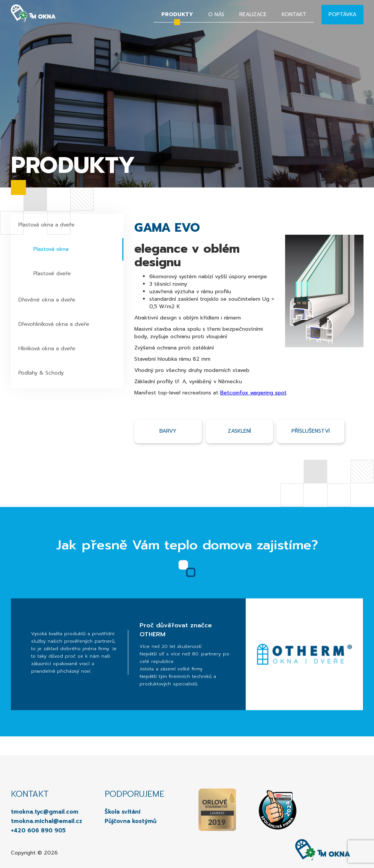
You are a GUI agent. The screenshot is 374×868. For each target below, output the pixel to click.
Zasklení (239, 431)
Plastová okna (51, 249)
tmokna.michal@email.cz (47, 821)
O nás (216, 14)
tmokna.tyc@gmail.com (45, 812)
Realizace (253, 14)
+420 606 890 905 (38, 831)
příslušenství (311, 431)
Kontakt (294, 14)
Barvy (168, 431)
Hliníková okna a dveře (47, 349)
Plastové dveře (52, 274)
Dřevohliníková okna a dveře (54, 324)
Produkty (177, 14)
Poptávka (342, 14)
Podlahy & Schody (41, 373)
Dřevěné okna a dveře (47, 300)
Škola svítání (122, 812)
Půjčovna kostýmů (131, 821)
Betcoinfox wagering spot (253, 393)
